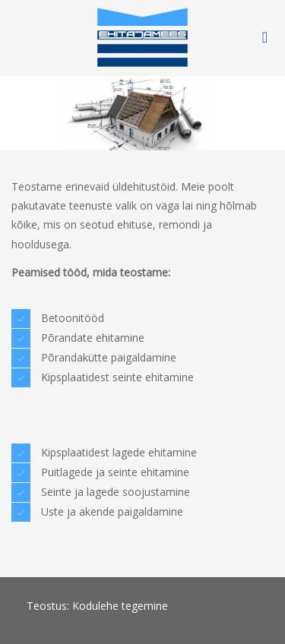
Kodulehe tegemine (120, 606)
